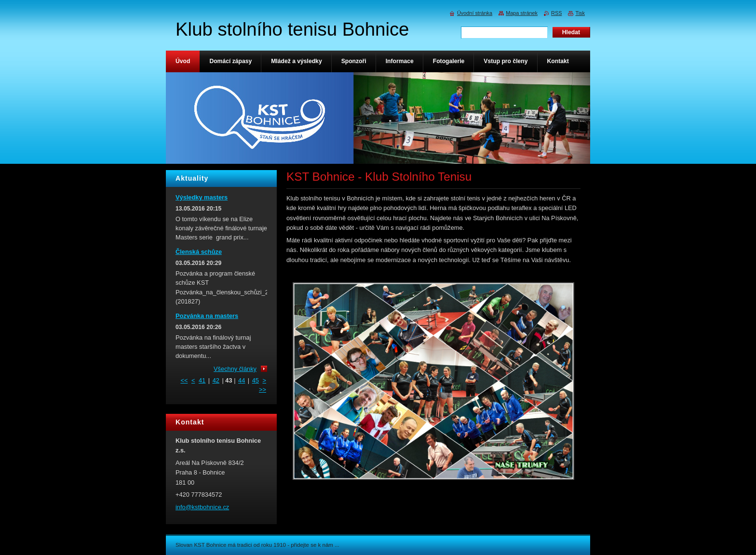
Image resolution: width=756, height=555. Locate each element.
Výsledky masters (202, 197)
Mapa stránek (522, 13)
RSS (556, 13)
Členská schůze (199, 252)
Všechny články (235, 369)
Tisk (580, 13)
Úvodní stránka (475, 13)
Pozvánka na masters (207, 316)
